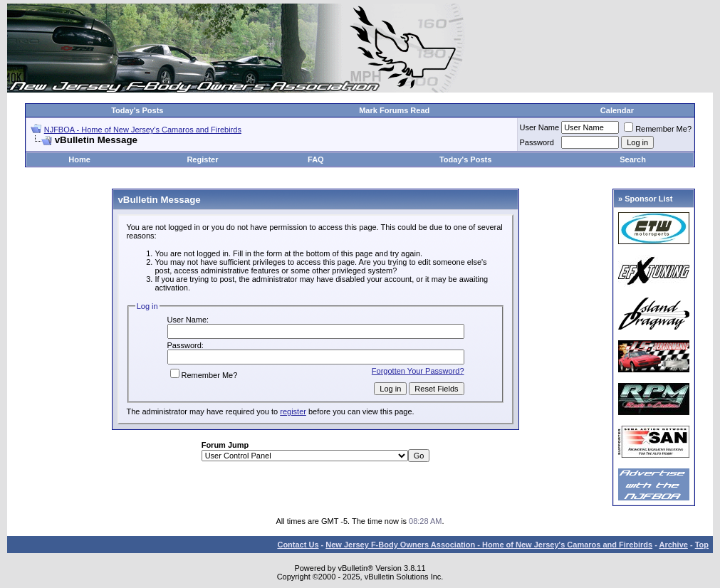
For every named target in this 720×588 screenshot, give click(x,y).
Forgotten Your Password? (418, 371)
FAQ (316, 159)
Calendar (617, 110)
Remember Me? (658, 129)
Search (633, 159)
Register (202, 159)
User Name (540, 127)
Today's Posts (137, 110)
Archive (674, 545)
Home (79, 159)
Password (537, 142)
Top (702, 545)
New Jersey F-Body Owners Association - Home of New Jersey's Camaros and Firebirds (489, 545)
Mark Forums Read (394, 110)
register (293, 411)
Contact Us (298, 545)
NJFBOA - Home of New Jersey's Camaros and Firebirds (143, 130)
